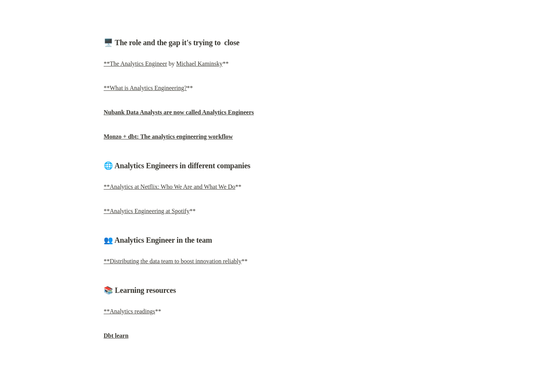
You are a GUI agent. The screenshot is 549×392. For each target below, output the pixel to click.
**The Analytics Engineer (135, 64)
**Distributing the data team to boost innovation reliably (173, 261)
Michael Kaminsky (199, 64)
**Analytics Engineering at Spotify (147, 211)
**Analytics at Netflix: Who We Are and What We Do (170, 187)
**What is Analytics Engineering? (145, 88)
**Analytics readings (129, 311)
